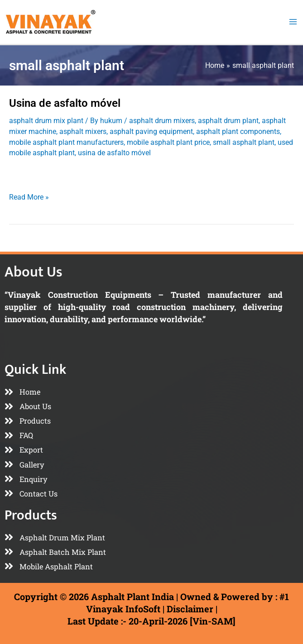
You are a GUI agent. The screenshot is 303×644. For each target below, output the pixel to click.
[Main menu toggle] (293, 30)
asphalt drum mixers (162, 137)
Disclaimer (190, 609)
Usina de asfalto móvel (65, 119)
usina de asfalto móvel (114, 169)
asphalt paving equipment (151, 148)
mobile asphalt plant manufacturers (66, 159)
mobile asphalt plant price (168, 159)
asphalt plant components (238, 148)
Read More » (29, 212)
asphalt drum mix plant (46, 137)
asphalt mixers (83, 148)
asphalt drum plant (228, 137)
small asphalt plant (244, 159)
